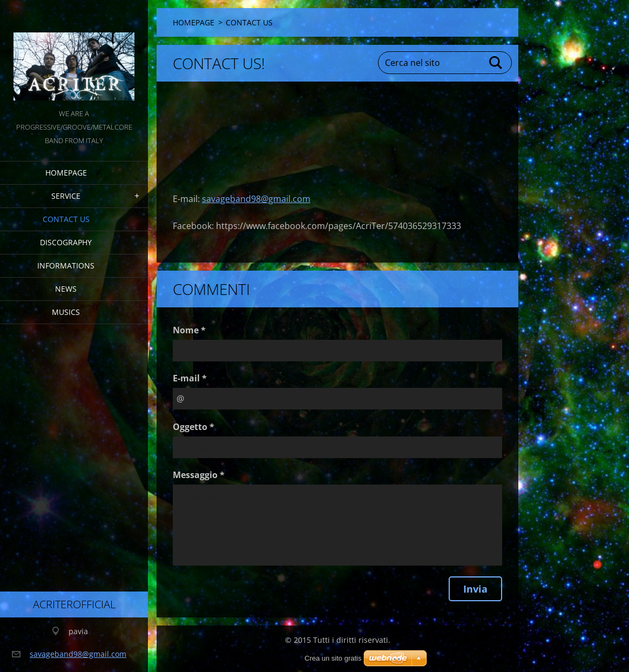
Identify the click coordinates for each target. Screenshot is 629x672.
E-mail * (190, 378)
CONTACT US (66, 219)
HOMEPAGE (66, 173)
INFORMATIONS (66, 266)
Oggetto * (194, 427)
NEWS (66, 289)
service (66, 196)
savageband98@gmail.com (256, 199)
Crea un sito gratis (333, 658)
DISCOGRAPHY (66, 242)
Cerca (496, 63)
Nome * (189, 330)
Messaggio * (199, 475)
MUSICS (66, 312)
